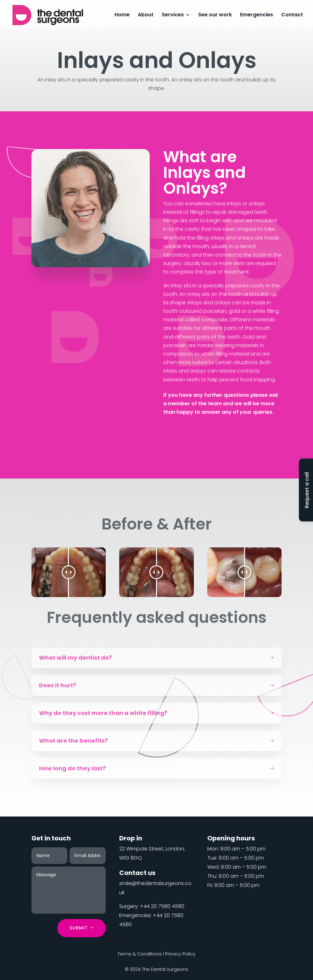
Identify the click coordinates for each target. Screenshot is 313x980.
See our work (215, 15)
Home (122, 15)
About (146, 15)
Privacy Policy (180, 954)
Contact (292, 15)
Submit (79, 928)
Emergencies (257, 15)
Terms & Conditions (140, 954)
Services (173, 15)
